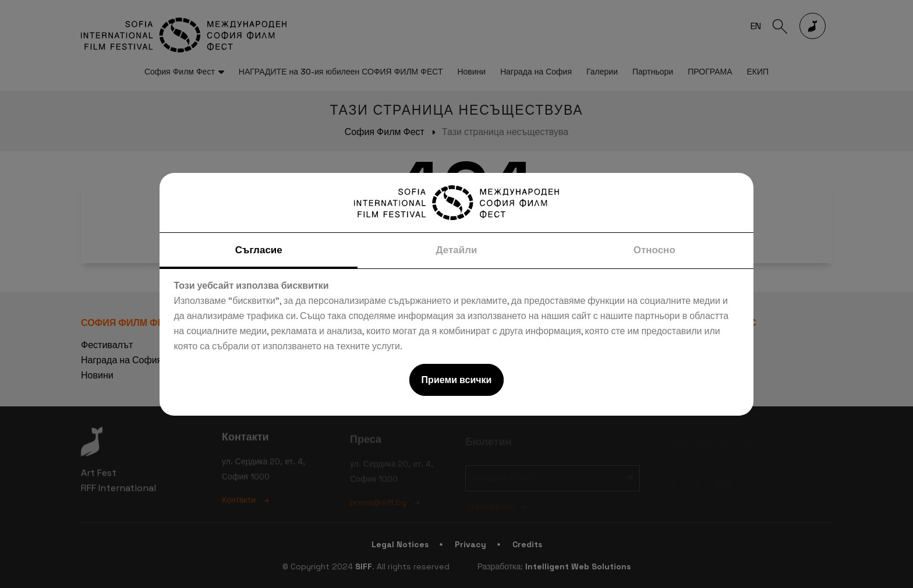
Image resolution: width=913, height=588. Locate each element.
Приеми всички (457, 380)
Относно (654, 250)
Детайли (456, 250)
